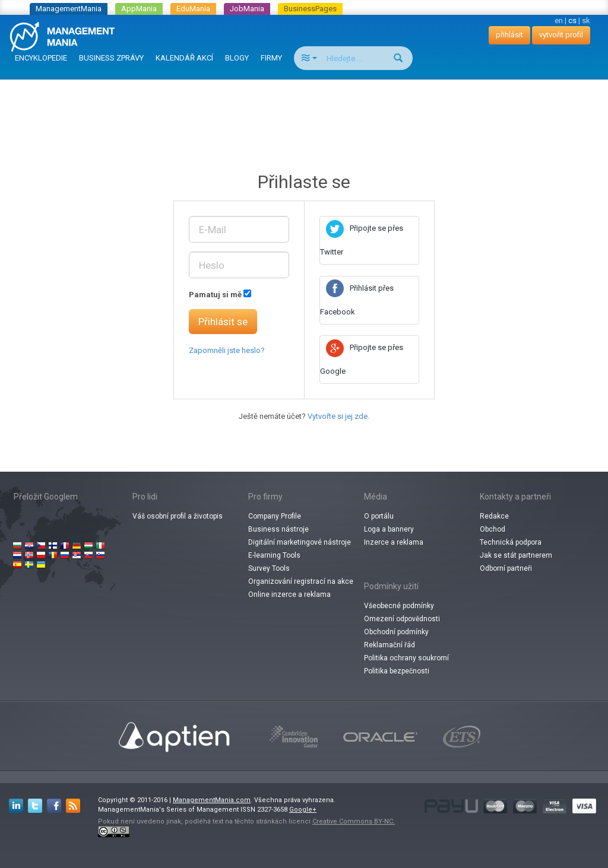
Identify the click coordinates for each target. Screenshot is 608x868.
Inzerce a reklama (394, 542)
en (559, 20)
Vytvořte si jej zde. (338, 416)
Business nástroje (278, 529)
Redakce (494, 516)
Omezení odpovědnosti (402, 619)
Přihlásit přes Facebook (357, 300)
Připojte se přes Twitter (362, 240)
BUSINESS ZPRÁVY (111, 58)
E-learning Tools (274, 555)
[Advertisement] (304, 109)
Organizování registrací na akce (301, 581)
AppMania (139, 9)
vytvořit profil (561, 35)
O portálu (379, 516)
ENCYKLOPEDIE (41, 58)
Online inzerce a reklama (289, 594)
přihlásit (509, 35)
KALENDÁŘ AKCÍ (184, 58)
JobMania (247, 9)
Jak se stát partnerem (516, 555)
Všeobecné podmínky (399, 606)
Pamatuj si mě (215, 295)
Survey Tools (269, 568)
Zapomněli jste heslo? (227, 350)
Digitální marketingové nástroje (300, 542)
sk (586, 20)
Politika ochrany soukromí (406, 658)
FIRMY (271, 58)
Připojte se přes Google (362, 359)
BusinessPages (310, 9)
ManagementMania (69, 9)
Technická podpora (511, 542)
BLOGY (237, 58)
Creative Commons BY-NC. (354, 821)
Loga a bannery (389, 529)
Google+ (303, 810)
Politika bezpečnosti (397, 671)
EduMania (193, 9)
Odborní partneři (506, 568)
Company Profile (275, 516)
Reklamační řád (389, 645)
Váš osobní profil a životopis (178, 516)
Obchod (493, 529)
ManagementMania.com (212, 800)
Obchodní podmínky (396, 632)
